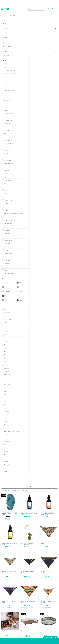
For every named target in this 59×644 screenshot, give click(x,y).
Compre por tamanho (34, 3)
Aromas (29, 28)
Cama (29, 19)
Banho (29, 24)
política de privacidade (48, 640)
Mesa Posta (29, 56)
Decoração (29, 37)
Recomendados (5, 491)
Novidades (34, 7)
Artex (5, 9)
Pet (29, 42)
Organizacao (29, 47)
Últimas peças (34, 15)
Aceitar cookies (30, 642)
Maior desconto (15, 491)
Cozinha (29, 33)
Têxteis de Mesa (29, 51)
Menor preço (24, 491)
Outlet (34, 11)
